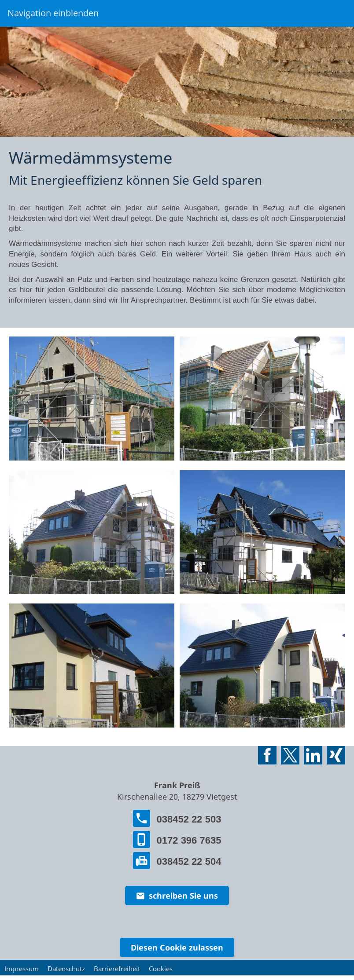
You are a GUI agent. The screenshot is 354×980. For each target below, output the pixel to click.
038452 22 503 (177, 817)
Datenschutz (66, 969)
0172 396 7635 (177, 839)
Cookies (161, 969)
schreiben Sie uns (177, 896)
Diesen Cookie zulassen (177, 947)
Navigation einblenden (53, 13)
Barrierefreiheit (117, 969)
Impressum (22, 969)
